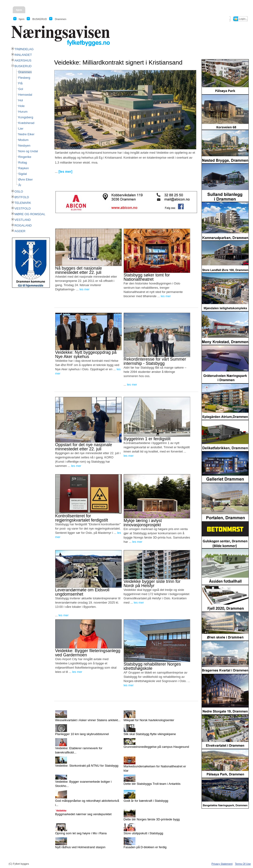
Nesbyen (24, 146)
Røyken (24, 168)
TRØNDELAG (24, 49)
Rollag (23, 162)
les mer (85, 289)
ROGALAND (23, 225)
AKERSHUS (23, 60)
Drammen (25, 72)
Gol (21, 89)
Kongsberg (26, 117)
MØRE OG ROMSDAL (30, 214)
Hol (21, 100)
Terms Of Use (243, 864)
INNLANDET (23, 55)
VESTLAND (23, 220)
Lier (21, 129)
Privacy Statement (222, 864)
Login (242, 19)
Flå (21, 83)
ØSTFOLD (22, 197)
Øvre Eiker (26, 179)
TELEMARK (23, 203)
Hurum (23, 112)
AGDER (20, 231)
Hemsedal (25, 95)
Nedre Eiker (27, 134)
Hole (22, 106)
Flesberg (24, 78)
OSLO (19, 191)
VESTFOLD (23, 208)
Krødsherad (26, 123)
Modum (23, 140)
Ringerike (25, 157)
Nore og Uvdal (28, 151)
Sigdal (23, 174)
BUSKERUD (23, 66)
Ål (20, 185)
